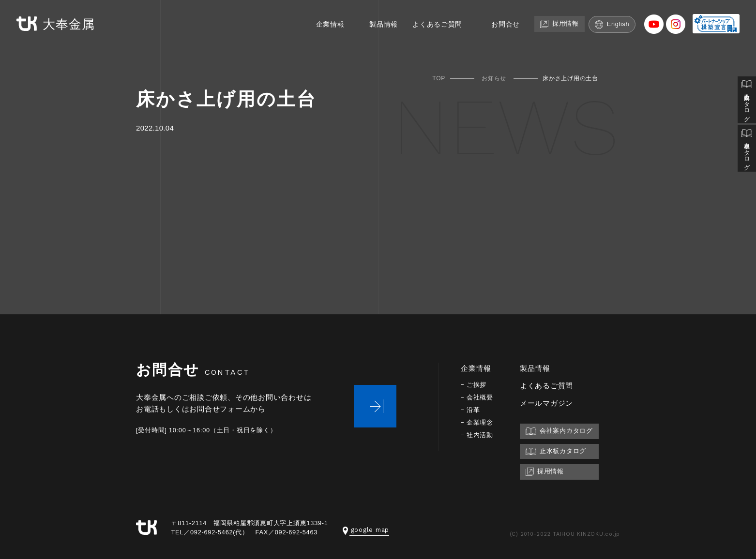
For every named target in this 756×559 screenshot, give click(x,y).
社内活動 (481, 435)
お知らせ (494, 78)
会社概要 (481, 397)
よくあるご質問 (431, 23)
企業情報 (319, 23)
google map (366, 530)
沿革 (474, 410)
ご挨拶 (477, 385)
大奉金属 (57, 23)
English (612, 23)
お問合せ (502, 23)
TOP (439, 78)
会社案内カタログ (747, 101)
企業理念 (481, 422)
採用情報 (558, 22)
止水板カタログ (747, 151)
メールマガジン (548, 403)
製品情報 (375, 23)
